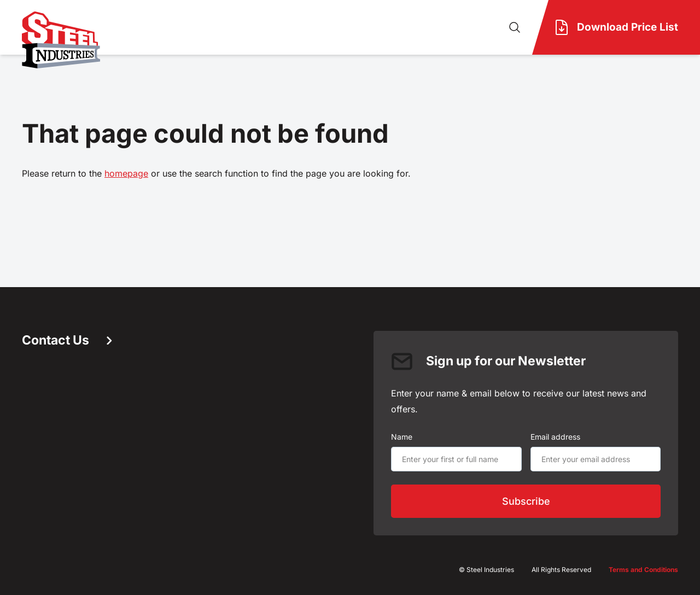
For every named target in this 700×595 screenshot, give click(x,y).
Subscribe (526, 501)
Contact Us (67, 340)
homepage (126, 173)
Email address (555, 437)
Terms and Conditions (643, 570)
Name (402, 437)
